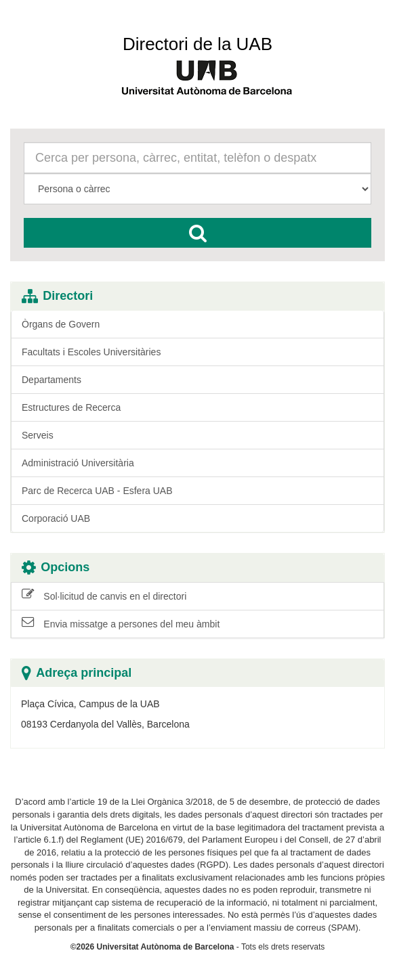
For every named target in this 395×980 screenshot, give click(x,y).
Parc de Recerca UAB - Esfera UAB (97, 491)
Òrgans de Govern (61, 324)
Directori (57, 296)
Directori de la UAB (197, 44)
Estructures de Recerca (71, 407)
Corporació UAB (56, 518)
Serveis (38, 435)
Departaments (51, 380)
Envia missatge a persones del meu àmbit (121, 623)
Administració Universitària (78, 463)
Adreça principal (77, 673)
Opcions (56, 567)
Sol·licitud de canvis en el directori (104, 596)
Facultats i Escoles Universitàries (91, 352)
